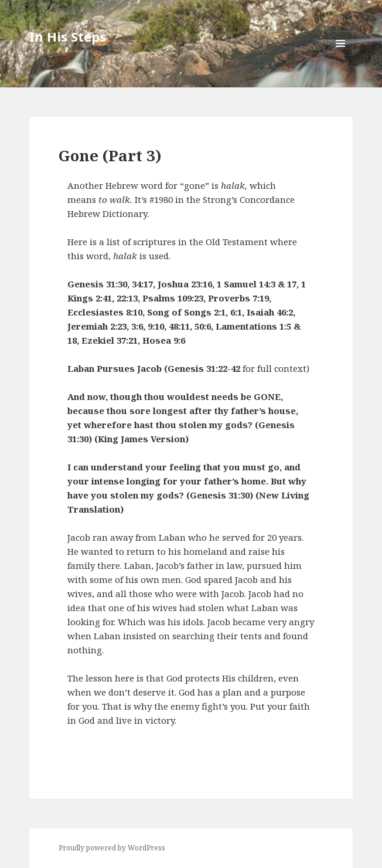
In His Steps (68, 36)
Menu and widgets (341, 55)
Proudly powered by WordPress (112, 848)
